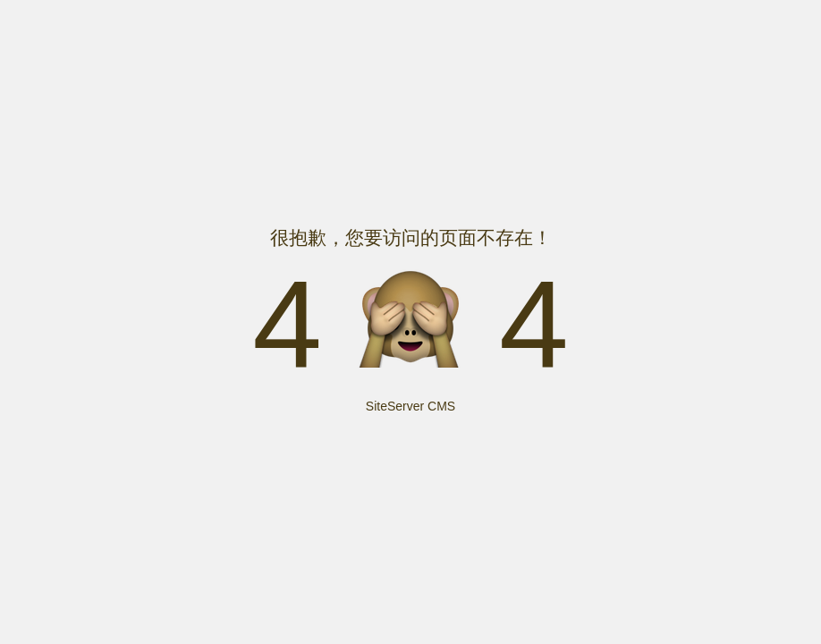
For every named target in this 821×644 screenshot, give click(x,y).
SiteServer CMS (410, 406)
